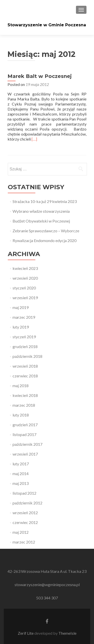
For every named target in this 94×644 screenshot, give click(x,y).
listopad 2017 (24, 434)
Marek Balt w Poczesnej (40, 76)
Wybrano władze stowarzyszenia (41, 211)
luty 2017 (21, 464)
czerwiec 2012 (25, 522)
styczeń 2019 (24, 337)
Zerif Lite (26, 633)
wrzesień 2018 (25, 366)
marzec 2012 (24, 542)
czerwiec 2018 (25, 376)
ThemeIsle (67, 633)
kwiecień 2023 (25, 268)
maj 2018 (21, 386)
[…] (34, 139)
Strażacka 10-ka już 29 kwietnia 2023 (45, 201)
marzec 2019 (24, 317)
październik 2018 (27, 356)
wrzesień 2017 (25, 454)
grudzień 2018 (25, 346)
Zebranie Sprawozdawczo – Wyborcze (46, 231)
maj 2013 (21, 483)
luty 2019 (21, 327)
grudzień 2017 (25, 425)
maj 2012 (21, 532)
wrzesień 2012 (25, 513)
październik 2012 (27, 503)
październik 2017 (27, 444)
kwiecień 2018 (25, 395)
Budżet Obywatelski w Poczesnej (41, 221)
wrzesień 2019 (25, 298)
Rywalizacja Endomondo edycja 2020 (44, 240)
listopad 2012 (24, 493)
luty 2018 (21, 415)
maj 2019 (21, 307)
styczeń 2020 (24, 288)
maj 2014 (21, 473)
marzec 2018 (24, 405)
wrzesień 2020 (25, 278)
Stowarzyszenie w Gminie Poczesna (47, 25)
